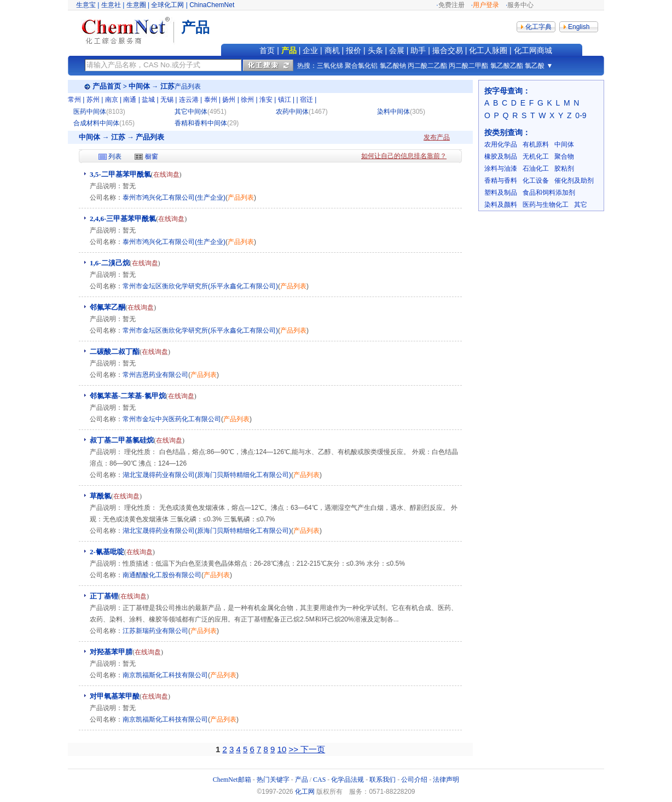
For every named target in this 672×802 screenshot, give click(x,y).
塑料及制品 (501, 193)
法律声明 (446, 780)
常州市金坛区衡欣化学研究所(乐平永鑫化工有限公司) (200, 286)
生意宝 (86, 5)
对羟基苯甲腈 (111, 652)
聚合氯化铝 (361, 66)
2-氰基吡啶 (107, 552)
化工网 (305, 792)
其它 (581, 205)
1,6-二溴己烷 (110, 263)
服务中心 (520, 5)
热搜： (307, 66)
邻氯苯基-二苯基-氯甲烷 (128, 396)
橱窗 (152, 156)
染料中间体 (393, 112)
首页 (267, 50)
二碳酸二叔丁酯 (115, 351)
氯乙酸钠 (393, 66)
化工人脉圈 (488, 50)
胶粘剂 (564, 168)
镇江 (285, 100)
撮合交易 (448, 50)
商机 (332, 50)
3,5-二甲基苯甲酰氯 (120, 174)
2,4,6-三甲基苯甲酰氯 (123, 219)
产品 (289, 50)
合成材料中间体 (96, 123)
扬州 (229, 100)
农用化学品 (501, 144)
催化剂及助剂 (574, 181)
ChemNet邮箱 (232, 780)
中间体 (139, 86)
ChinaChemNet (212, 5)
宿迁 (306, 100)
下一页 (313, 749)
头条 (375, 50)
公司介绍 (414, 780)
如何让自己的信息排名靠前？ (404, 156)
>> (294, 749)
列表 (115, 156)
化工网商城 (533, 50)
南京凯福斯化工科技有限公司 (165, 675)
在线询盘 (166, 175)
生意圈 (136, 5)
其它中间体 (191, 112)
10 (282, 749)
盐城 (148, 100)
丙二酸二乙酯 (427, 66)
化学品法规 (347, 780)
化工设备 (536, 181)
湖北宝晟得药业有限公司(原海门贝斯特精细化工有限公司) (207, 475)
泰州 (211, 100)
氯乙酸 (535, 66)
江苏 (167, 86)
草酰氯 (100, 496)
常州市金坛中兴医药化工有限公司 (172, 419)
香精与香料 (501, 181)
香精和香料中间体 (201, 123)
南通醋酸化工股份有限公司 (162, 575)
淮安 (266, 100)
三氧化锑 (330, 66)
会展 (397, 50)
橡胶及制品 (501, 156)
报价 (354, 50)
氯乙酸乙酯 (507, 66)
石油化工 (536, 168)
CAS (319, 780)
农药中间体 (292, 112)
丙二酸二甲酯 (468, 66)
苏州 (93, 100)
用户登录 (486, 5)
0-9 (581, 115)
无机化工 (536, 156)
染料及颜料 (501, 205)
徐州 (247, 100)
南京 (112, 100)
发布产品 (437, 137)
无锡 (167, 100)
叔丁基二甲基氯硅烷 (122, 440)
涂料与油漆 (501, 168)
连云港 (189, 100)
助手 (418, 50)
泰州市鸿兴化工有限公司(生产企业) (174, 197)
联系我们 (383, 780)
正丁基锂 (104, 596)
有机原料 (536, 144)
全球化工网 (167, 5)
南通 (130, 100)
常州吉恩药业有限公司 (155, 375)
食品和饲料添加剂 (549, 193)
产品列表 (241, 197)
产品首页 (107, 86)
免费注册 (451, 5)
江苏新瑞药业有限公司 (155, 631)
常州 (74, 100)
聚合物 (564, 156)
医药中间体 (90, 112)
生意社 (111, 5)
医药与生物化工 (546, 205)
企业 (310, 50)
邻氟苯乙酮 (108, 307)
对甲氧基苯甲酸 (115, 696)
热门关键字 (273, 780)
